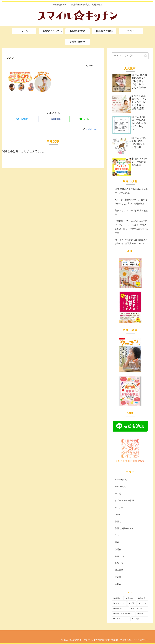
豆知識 (118, 577)
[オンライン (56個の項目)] (119, 604)
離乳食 (118, 584)
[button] (146, 56)
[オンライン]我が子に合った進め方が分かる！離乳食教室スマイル (131, 242)
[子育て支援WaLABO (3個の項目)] (124, 614)
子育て (118, 521)
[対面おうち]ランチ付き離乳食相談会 (131, 212)
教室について (121, 556)
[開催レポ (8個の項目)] (120, 609)
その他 (118, 494)
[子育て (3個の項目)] (142, 614)
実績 (117, 542)
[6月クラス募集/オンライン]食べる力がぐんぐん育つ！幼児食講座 (131, 201)
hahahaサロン (121, 480)
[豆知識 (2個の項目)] (139, 619)
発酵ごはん (120, 563)
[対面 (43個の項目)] (132, 604)
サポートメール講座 (124, 500)
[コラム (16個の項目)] (143, 604)
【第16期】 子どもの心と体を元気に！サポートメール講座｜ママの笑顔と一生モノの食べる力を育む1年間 (131, 227)
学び (117, 535)
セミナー (119, 507)
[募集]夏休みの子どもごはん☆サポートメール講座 (131, 191)
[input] (130, 56)
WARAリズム (121, 487)
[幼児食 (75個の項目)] (143, 599)
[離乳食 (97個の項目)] (118, 599)
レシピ (118, 515)
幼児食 (118, 549)
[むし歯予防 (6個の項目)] (139, 609)
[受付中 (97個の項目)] (130, 599)
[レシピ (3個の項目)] (121, 619)
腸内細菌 (119, 570)
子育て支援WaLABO (124, 528)
